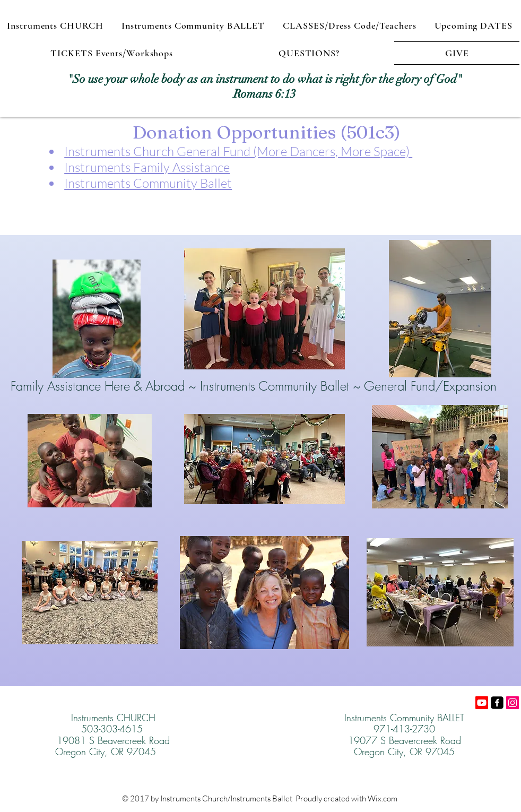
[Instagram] (513, 703)
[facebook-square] (497, 703)
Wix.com (383, 798)
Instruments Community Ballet (148, 183)
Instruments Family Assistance (147, 167)
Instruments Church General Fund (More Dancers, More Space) (238, 151)
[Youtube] (482, 703)
